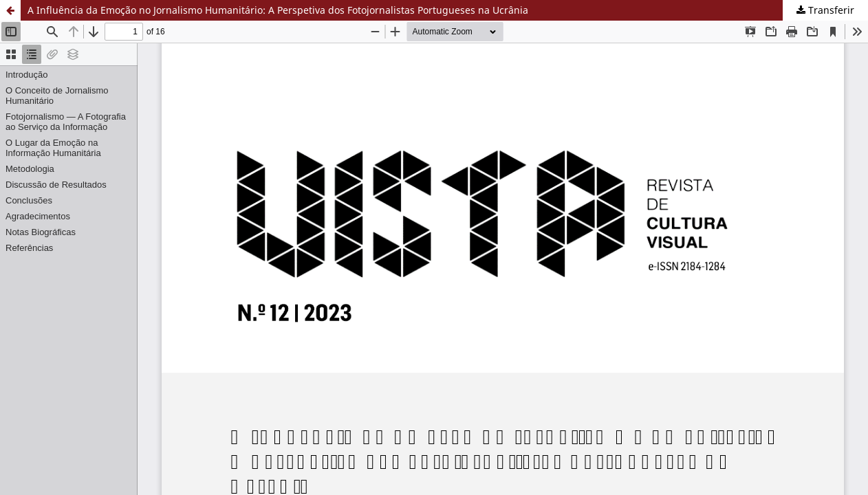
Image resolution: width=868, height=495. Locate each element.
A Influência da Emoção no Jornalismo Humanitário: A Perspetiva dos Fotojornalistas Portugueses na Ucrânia (278, 10)
